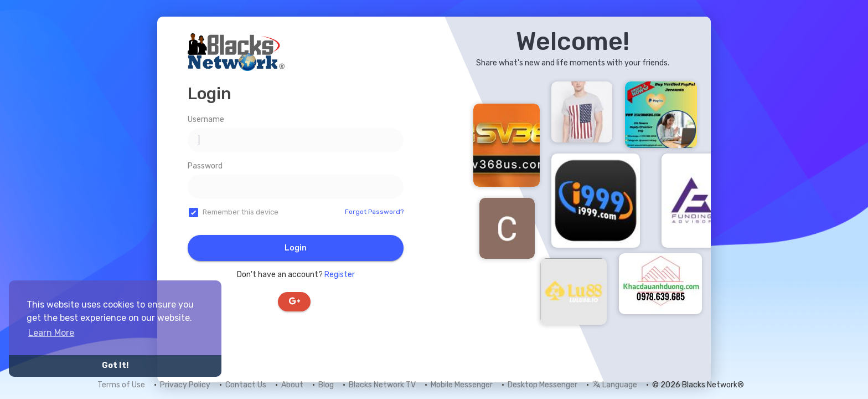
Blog (326, 385)
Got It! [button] (115, 365)
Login (296, 248)
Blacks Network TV (382, 385)
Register (340, 275)
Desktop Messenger (542, 385)
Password (205, 166)
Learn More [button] (51, 333)
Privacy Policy (185, 385)
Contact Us (246, 385)
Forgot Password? (374, 212)
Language (615, 385)
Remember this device (241, 212)
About (292, 385)
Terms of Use (121, 385)
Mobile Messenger (462, 385)
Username (206, 119)
